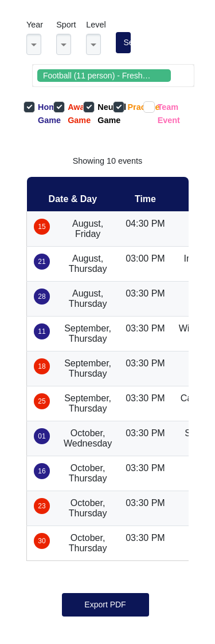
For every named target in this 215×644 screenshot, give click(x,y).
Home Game (38, 113)
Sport (66, 25)
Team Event (158, 113)
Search (127, 42)
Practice (128, 107)
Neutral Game (98, 113)
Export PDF (105, 605)
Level (96, 25)
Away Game (68, 113)
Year (35, 25)
